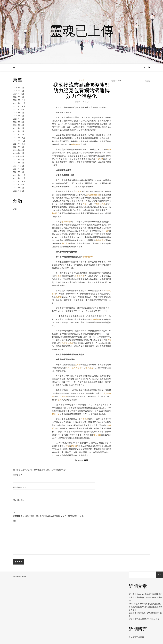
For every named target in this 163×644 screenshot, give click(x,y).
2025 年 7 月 (18, 116)
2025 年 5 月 (18, 122)
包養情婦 (84, 419)
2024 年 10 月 (19, 144)
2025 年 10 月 (19, 106)
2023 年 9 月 (18, 184)
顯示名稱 (18, 475)
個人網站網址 (19, 500)
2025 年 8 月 (18, 113)
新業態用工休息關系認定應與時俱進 (144, 619)
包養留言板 (101, 240)
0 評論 (147, 81)
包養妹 (79, 191)
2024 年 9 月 (18, 147)
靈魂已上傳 (81, 30)
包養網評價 (76, 144)
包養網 (106, 231)
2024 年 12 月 (19, 138)
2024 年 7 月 (18, 153)
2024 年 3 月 (18, 166)
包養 (79, 141)
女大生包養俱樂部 (74, 368)
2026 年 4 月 (18, 87)
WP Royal (23, 576)
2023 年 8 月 (18, 188)
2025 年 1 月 (18, 134)
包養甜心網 (101, 204)
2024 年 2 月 (18, 169)
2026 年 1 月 (18, 97)
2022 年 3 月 (18, 191)
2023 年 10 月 (19, 181)
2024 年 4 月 (18, 163)
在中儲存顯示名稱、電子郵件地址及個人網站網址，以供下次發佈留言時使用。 (49, 516)
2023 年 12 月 (19, 175)
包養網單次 (66, 222)
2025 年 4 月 (18, 125)
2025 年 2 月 (18, 131)
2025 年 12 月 (19, 100)
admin (118, 81)
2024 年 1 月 (18, 172)
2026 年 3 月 (18, 91)
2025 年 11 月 (19, 103)
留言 (15, 521)
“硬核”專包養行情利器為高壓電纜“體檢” (145, 604)
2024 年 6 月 (18, 156)
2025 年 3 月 (18, 128)
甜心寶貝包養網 (93, 195)
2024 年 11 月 (19, 141)
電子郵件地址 (19, 487)
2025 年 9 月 (18, 109)
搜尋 (159, 575)
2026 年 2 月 (18, 94)
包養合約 (64, 396)
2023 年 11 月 (19, 178)
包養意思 (89, 368)
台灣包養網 (95, 319)
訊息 (15, 209)
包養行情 (99, 159)
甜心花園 (65, 243)
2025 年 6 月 (18, 119)
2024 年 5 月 (18, 159)
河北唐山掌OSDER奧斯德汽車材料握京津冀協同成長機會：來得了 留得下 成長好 (145, 597)
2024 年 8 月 (18, 150)
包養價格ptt (88, 257)
